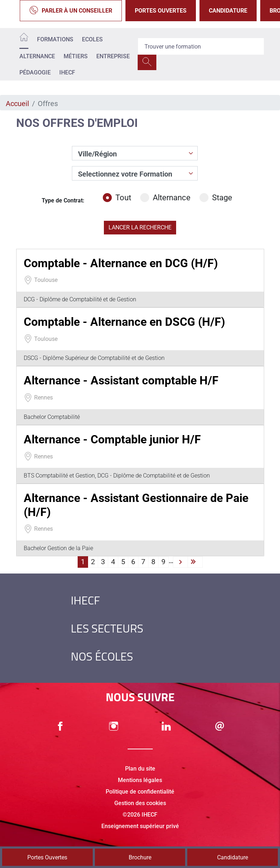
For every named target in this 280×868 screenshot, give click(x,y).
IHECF (67, 72)
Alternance (37, 56)
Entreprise (113, 56)
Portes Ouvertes (161, 11)
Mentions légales (140, 780)
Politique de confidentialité (140, 792)
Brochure (140, 857)
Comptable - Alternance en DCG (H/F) (121, 263)
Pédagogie (35, 72)
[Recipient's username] (201, 46)
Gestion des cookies (140, 803)
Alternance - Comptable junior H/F (112, 439)
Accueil (17, 104)
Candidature (228, 11)
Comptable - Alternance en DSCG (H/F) (124, 322)
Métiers (76, 56)
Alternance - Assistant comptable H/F (121, 380)
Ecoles (92, 39)
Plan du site (140, 769)
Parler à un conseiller (71, 11)
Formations (55, 39)
